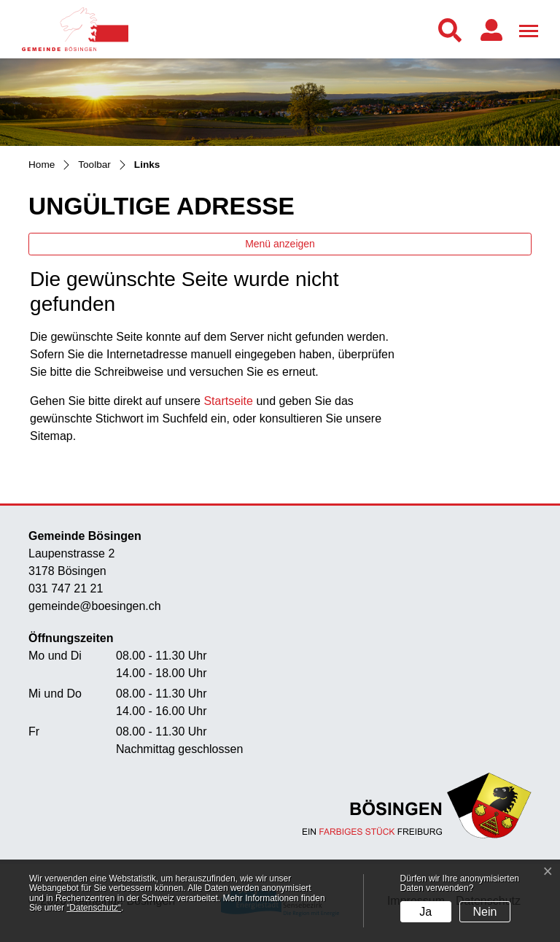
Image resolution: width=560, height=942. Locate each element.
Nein (485, 912)
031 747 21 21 (66, 588)
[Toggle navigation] (526, 28)
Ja (425, 912)
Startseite (228, 401)
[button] (453, 30)
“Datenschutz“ (94, 908)
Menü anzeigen (280, 244)
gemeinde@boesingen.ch (95, 606)
